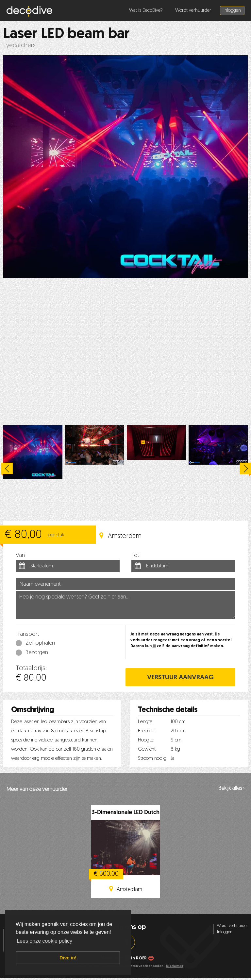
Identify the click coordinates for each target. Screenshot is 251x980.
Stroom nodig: (153, 759)
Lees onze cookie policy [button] (44, 941)
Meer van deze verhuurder (37, 790)
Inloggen (232, 11)
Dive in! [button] (68, 958)
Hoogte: (146, 740)
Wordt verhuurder (193, 11)
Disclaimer (175, 966)
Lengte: (146, 722)
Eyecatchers (19, 46)
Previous (7, 470)
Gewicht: (147, 749)
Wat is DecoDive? (146, 11)
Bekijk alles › (231, 789)
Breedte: (147, 731)
